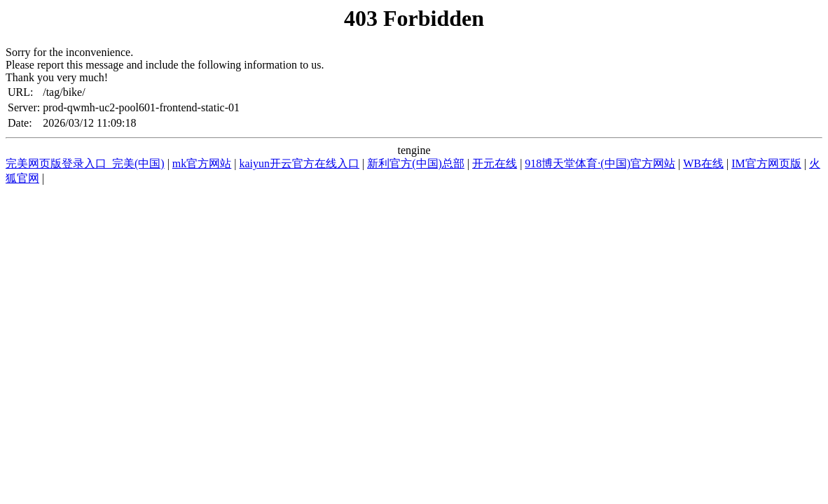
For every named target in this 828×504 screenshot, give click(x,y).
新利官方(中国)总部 (416, 163)
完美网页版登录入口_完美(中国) (85, 163)
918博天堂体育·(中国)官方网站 (600, 163)
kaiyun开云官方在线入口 (300, 163)
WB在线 (703, 163)
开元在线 (495, 163)
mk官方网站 (202, 163)
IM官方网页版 (766, 163)
